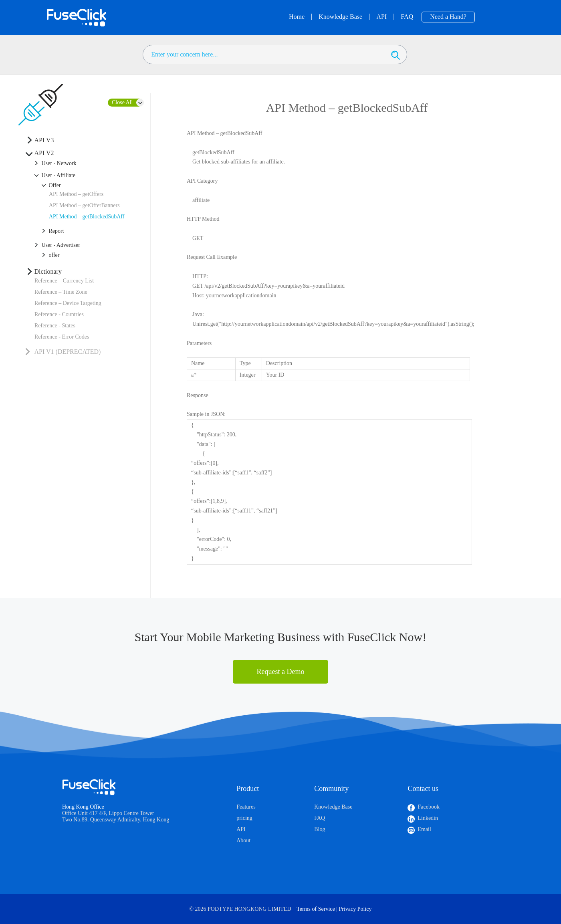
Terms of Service (316, 909)
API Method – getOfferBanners (84, 205)
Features (246, 807)
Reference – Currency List (64, 281)
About (243, 840)
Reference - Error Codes (62, 337)
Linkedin (428, 818)
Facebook (428, 807)
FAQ (320, 818)
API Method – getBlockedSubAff (87, 217)
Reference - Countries (59, 314)
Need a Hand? (448, 17)
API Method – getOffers (76, 194)
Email (424, 829)
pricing (244, 818)
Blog (320, 829)
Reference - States (55, 326)
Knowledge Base (333, 807)
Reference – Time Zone (61, 292)
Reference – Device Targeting (68, 303)
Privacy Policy (355, 909)
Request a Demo (281, 672)
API (241, 829)
